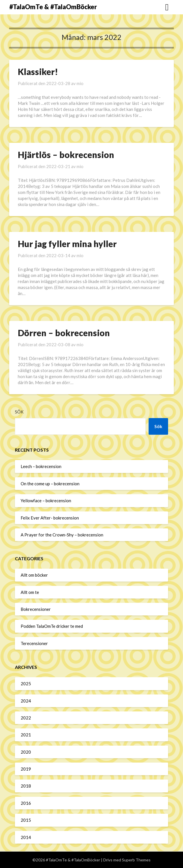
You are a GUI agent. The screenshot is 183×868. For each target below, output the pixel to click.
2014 (26, 837)
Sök (19, 412)
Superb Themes (136, 860)
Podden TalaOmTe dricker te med (52, 626)
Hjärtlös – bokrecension (66, 155)
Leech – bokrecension (41, 466)
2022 (26, 718)
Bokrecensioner (36, 609)
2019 (26, 769)
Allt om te (30, 592)
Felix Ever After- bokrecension (50, 518)
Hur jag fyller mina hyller (67, 244)
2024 (26, 701)
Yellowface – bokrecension (46, 501)
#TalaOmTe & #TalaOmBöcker (53, 7)
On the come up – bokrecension (50, 484)
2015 (26, 820)
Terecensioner (34, 643)
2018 (26, 786)
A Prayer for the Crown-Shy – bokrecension (62, 535)
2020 (26, 752)
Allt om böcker (34, 575)
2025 (26, 684)
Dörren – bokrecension (64, 333)
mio (80, 83)
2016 (26, 803)
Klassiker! (38, 72)
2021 (26, 735)
